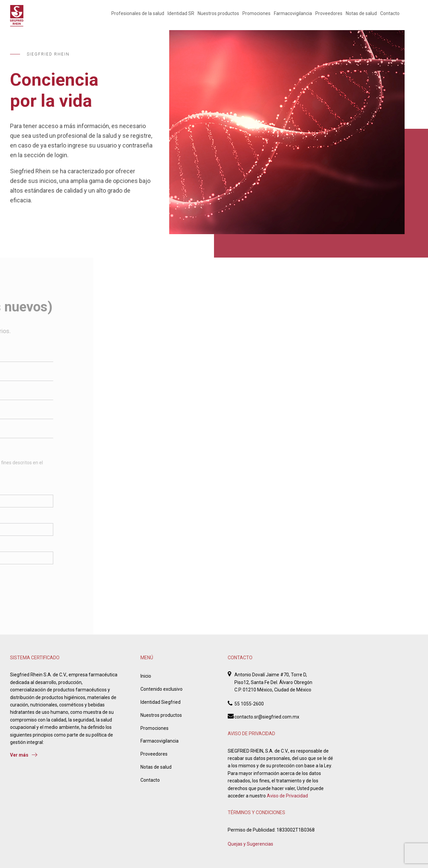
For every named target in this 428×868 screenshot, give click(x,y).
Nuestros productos (218, 13)
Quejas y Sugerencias (250, 844)
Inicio (146, 676)
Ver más (24, 755)
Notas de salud (361, 13)
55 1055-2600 (249, 704)
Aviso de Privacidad (287, 796)
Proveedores (329, 13)
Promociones (256, 13)
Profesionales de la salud (138, 13)
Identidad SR (181, 13)
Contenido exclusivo (162, 689)
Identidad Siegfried (160, 702)
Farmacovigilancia (293, 13)
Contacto (390, 13)
